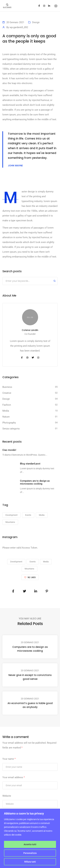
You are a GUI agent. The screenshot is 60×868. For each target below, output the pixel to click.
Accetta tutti (30, 844)
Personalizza (30, 853)
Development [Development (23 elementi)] (11, 515)
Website (7, 796)
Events (33, 562)
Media (6, 411)
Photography (9, 423)
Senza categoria (11, 429)
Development (16, 562)
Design (36, 22)
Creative (7, 393)
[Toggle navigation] (56, 6)
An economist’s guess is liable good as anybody (30, 705)
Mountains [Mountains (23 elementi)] (10, 522)
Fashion (7, 405)
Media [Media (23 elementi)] (42, 515)
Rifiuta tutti (30, 862)
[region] (30, 838)
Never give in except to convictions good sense (30, 677)
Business (7, 387)
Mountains (29, 569)
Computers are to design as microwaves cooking (30, 649)
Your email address (14, 777)
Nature (6, 417)
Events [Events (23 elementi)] (28, 515)
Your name (9, 759)
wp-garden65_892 (19, 27)
